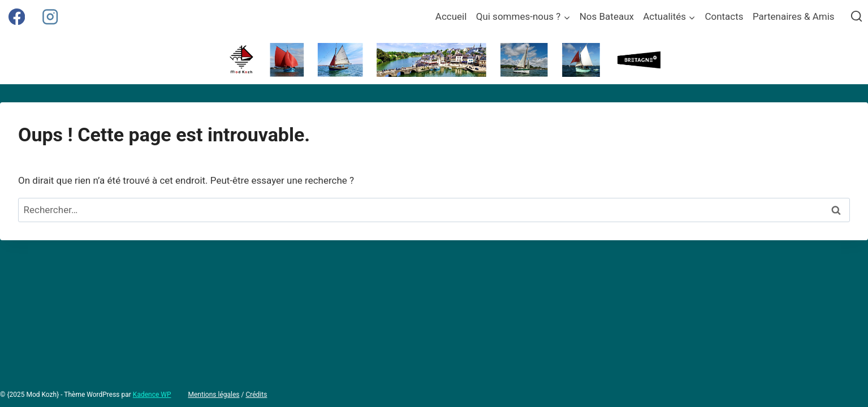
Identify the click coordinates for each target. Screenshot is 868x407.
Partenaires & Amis (794, 16)
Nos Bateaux (607, 16)
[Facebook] (17, 17)
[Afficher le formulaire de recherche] (856, 17)
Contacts (724, 16)
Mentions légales (214, 395)
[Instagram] (50, 17)
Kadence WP (152, 395)
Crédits (256, 395)
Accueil (451, 16)
